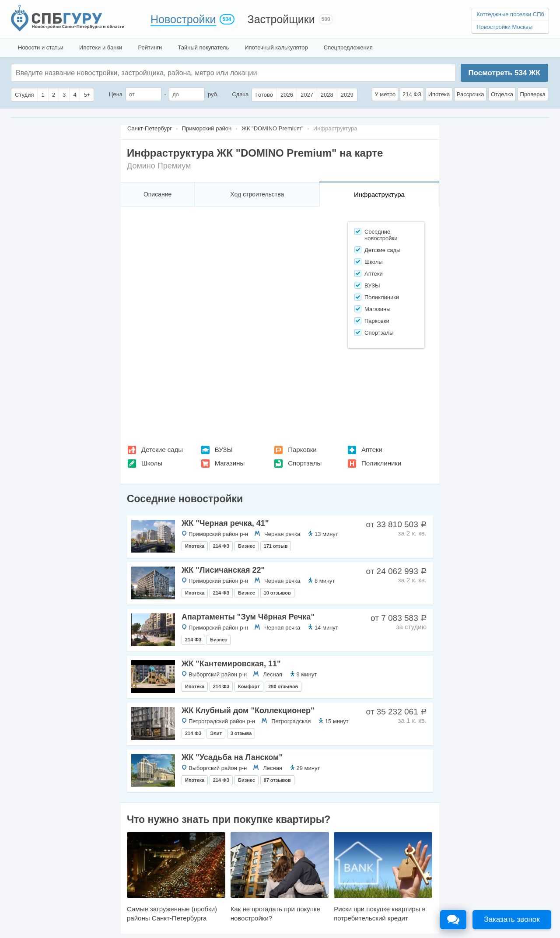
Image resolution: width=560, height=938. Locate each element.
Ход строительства (257, 194)
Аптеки (372, 450)
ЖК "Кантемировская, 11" (231, 664)
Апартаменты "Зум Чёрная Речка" (248, 617)
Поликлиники (381, 463)
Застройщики (281, 19)
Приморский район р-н (218, 534)
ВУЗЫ (224, 450)
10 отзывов (277, 593)
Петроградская (291, 721)
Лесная (273, 674)
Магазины (230, 463)
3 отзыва (241, 733)
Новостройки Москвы (504, 27)
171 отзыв (276, 546)
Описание (157, 194)
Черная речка (282, 534)
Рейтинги (150, 47)
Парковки (302, 450)
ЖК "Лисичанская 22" (223, 570)
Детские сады (162, 450)
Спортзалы (305, 463)
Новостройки (183, 19)
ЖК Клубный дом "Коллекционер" (248, 710)
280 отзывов (283, 686)
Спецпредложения (348, 47)
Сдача (240, 94)
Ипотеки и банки (101, 47)
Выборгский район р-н (218, 674)
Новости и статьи (41, 47)
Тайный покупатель (203, 47)
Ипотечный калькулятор (276, 47)
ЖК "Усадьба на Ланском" (232, 757)
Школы (152, 463)
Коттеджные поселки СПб (510, 14)
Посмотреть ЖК (504, 73)
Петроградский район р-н (222, 721)
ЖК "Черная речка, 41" (225, 523)
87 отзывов (277, 780)
